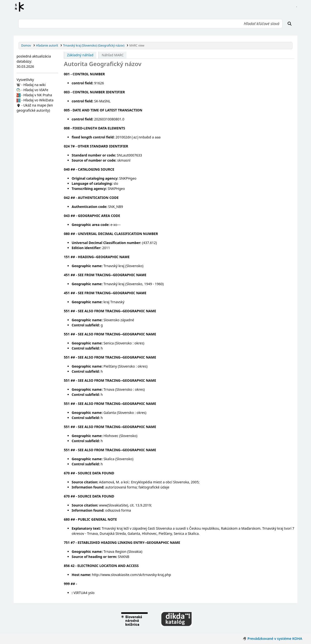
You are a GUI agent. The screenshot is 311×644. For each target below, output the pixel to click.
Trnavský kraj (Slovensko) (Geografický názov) (94, 45)
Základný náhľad (80, 55)
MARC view (137, 45)
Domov (26, 45)
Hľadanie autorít (47, 45)
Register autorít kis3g (21, 7)
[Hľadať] (290, 24)
